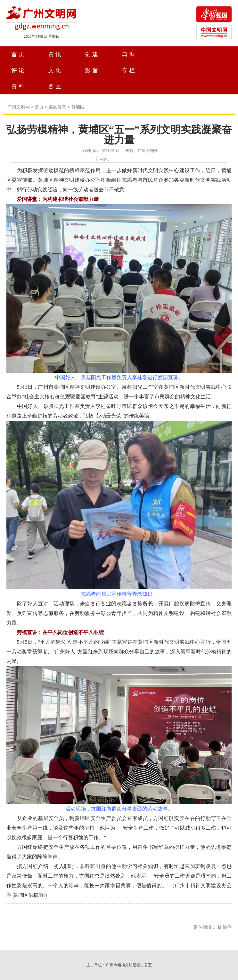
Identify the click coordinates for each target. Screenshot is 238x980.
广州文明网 (19, 107)
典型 (129, 54)
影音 (92, 70)
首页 (19, 54)
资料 (19, 86)
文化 (55, 70)
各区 (55, 86)
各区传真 (57, 107)
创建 (92, 54)
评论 (19, 70)
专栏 (129, 70)
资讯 (55, 54)
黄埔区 (78, 107)
